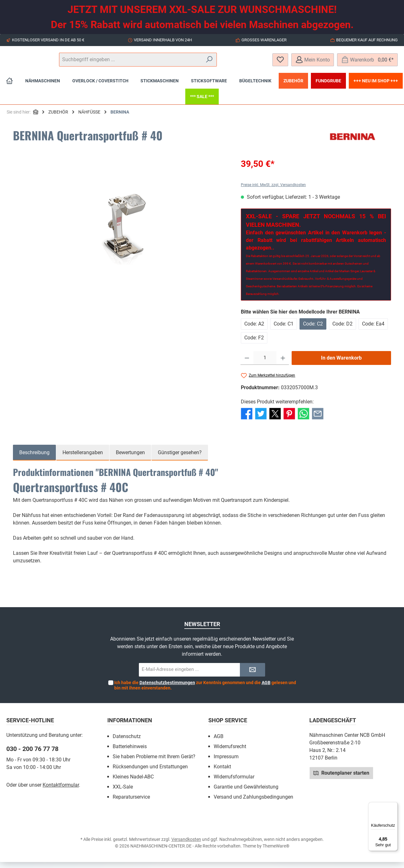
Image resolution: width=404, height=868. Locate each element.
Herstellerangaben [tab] (83, 458)
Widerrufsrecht (230, 752)
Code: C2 (313, 330)
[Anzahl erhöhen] (283, 364)
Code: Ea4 (373, 330)
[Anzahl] (265, 364)
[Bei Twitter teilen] (261, 419)
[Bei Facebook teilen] (247, 419)
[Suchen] (249, 63)
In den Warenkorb (341, 364)
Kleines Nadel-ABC (133, 783)
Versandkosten (186, 845)
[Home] (9, 87)
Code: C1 (284, 330)
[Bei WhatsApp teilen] (303, 419)
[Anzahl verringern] (247, 364)
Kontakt (222, 773)
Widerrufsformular (234, 783)
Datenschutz (127, 742)
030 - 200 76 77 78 (32, 755)
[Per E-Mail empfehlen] (318, 419)
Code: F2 (254, 344)
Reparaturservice (131, 803)
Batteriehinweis (130, 752)
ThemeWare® (276, 852)
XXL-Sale (123, 793)
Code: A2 (254, 330)
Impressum (226, 762)
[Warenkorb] (367, 63)
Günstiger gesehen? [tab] (180, 458)
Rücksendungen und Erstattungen (150, 773)
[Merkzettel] (280, 63)
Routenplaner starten (341, 779)
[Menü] (394, 806)
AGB (266, 689)
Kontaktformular (61, 791)
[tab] (34, 459)
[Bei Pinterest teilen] (289, 419)
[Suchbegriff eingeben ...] (202, 63)
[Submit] (252, 676)
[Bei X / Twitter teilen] (275, 419)
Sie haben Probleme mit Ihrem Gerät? (154, 762)
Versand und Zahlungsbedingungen (253, 803)
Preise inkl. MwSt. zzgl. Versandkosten (273, 191)
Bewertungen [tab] (130, 458)
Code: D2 (342, 330)
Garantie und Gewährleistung (246, 793)
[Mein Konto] (313, 63)
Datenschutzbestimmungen (167, 689)
